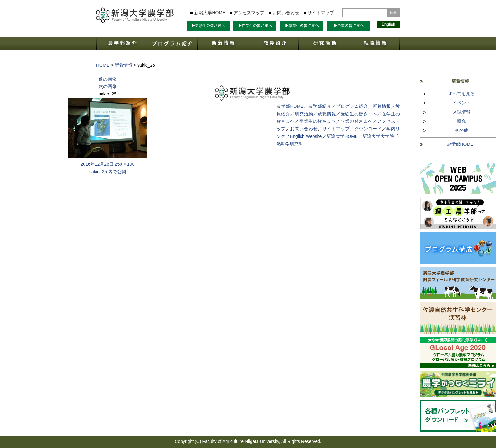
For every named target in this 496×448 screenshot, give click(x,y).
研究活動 (304, 114)
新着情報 (382, 106)
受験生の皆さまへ (359, 114)
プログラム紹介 (352, 106)
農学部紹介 (320, 106)
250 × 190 (125, 164)
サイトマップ (321, 13)
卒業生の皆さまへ (318, 121)
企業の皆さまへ (357, 121)
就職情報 (327, 114)
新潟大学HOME (210, 13)
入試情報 (462, 112)
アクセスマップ (249, 13)
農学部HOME (460, 144)
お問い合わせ (286, 13)
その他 (462, 130)
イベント (462, 103)
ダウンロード (368, 129)
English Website (306, 136)
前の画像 (108, 79)
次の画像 (108, 86)
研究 (462, 121)
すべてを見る (462, 94)
